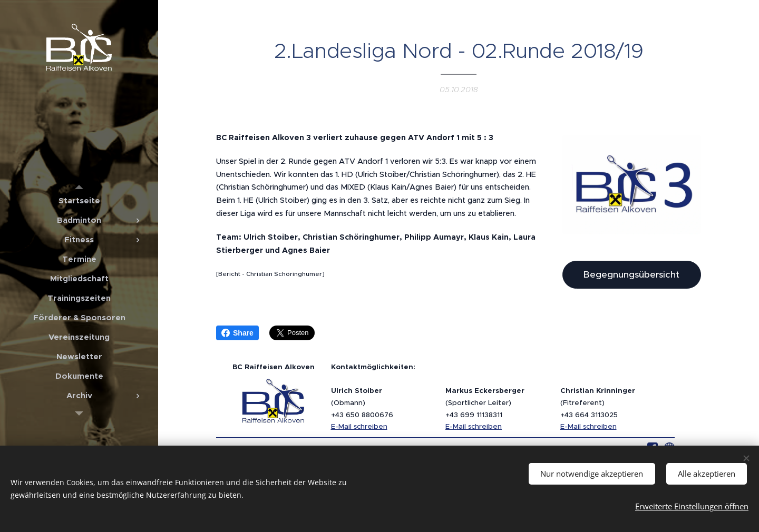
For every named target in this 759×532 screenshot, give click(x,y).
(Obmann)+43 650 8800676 (362, 402)
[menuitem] (79, 200)
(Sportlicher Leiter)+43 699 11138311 (485, 402)
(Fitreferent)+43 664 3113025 (598, 402)
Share (237, 333)
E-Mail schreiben (359, 426)
